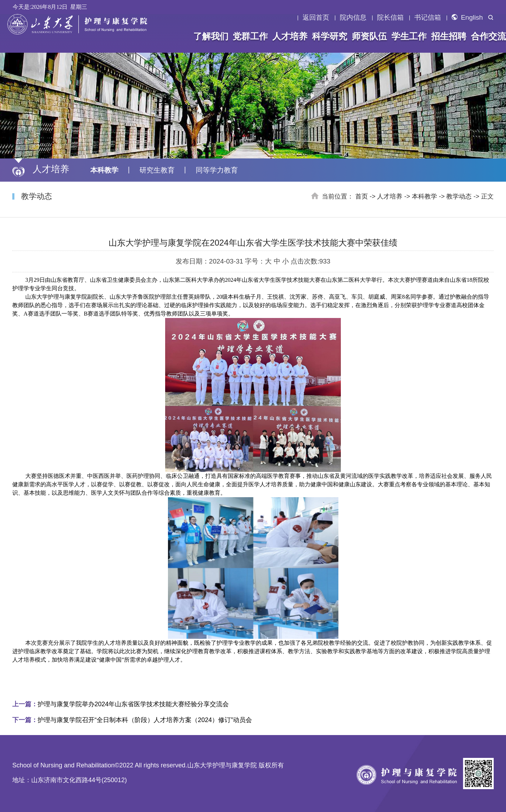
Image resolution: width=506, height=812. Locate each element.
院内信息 (353, 18)
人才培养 (290, 36)
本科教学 (104, 170)
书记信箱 (428, 18)
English (467, 18)
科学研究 (329, 36)
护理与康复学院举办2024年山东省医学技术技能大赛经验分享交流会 (121, 704)
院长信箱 (390, 18)
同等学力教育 (217, 170)
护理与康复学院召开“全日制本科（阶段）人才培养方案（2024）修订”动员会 (132, 720)
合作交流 (486, 36)
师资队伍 (368, 36)
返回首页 (316, 18)
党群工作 (251, 36)
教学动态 (459, 196)
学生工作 (407, 36)
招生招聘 (446, 36)
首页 (362, 196)
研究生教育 (157, 170)
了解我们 (212, 36)
